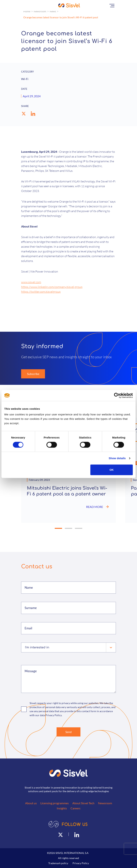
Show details (117, 458)
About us (31, 803)
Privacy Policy (81, 863)
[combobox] (25, 647)
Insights (62, 808)
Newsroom (40, 11)
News (53, 11)
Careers (75, 808)
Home (27, 11)
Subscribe (33, 374)
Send (68, 732)
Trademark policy (58, 863)
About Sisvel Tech (83, 803)
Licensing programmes (55, 803)
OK (112, 470)
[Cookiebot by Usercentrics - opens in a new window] (117, 395)
